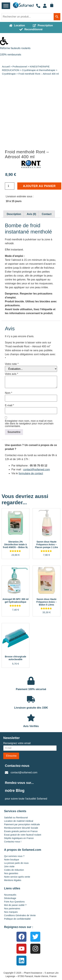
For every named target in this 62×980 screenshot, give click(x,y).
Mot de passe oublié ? (15, 905)
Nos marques (11, 912)
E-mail (9, 405)
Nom (8, 393)
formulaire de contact (31, 473)
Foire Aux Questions (14, 902)
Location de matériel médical (19, 821)
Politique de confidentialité (17, 919)
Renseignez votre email (17, 743)
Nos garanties (11, 873)
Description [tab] (14, 214)
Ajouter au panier (39, 186)
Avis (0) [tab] (31, 214)
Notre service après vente (17, 877)
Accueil (6, 67)
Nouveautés (10, 895)
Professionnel (20, 67)
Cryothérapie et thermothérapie (39, 70)
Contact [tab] (47, 214)
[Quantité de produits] (10, 186)
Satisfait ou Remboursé (16, 818)
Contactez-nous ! (13, 842)
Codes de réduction (14, 870)
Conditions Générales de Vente (20, 915)
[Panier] (52, 5)
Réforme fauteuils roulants (15, 48)
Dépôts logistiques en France (19, 838)
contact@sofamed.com (37, 469)
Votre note (12, 364)
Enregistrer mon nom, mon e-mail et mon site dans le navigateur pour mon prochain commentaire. (29, 424)
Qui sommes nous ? (14, 856)
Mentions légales (13, 880)
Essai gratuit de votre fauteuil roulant (23, 835)
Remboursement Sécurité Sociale (21, 828)
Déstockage (10, 898)
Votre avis (12, 374)
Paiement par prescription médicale (22, 824)
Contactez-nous (17, 766)
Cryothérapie (9, 74)
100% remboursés (11, 55)
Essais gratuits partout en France (21, 831)
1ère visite (9, 866)
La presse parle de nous (16, 863)
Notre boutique (12, 860)
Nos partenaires (12, 909)
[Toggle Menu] (6, 6)
